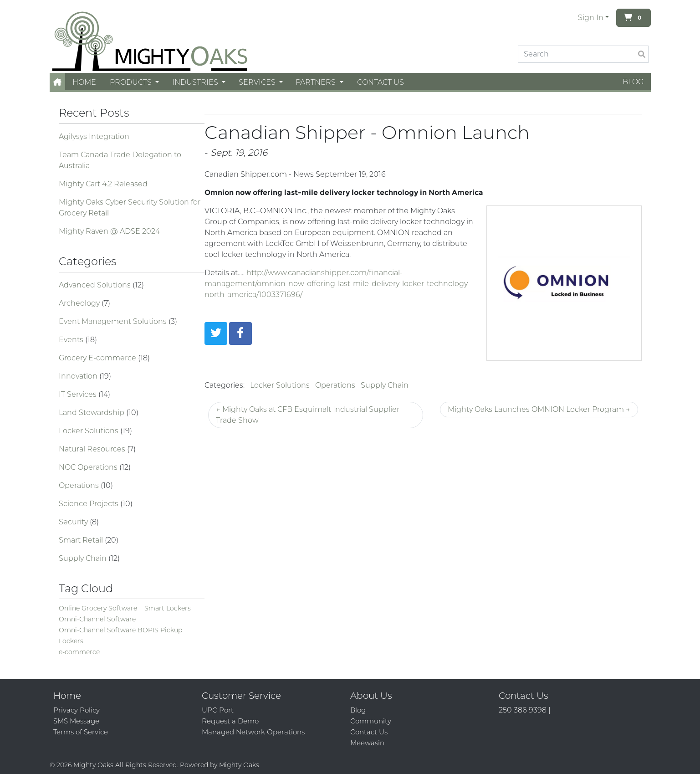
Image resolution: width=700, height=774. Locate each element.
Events (72, 340)
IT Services (79, 394)
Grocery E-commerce (98, 358)
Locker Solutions (89, 431)
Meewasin (367, 743)
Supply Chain (84, 558)
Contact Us (381, 82)
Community (371, 721)
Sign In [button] (591, 18)
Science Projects (89, 504)
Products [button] (132, 82)
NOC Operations (89, 467)
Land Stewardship (92, 413)
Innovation (79, 376)
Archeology (80, 303)
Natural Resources (93, 449)
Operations (80, 485)
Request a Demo (230, 721)
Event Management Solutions (114, 321)
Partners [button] (317, 82)
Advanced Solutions (96, 285)
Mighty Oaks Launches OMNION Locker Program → (539, 409)
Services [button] (258, 82)
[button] (57, 82)
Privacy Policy (77, 710)
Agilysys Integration (94, 136)
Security (74, 522)
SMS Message (76, 721)
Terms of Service (81, 732)
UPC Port (218, 710)
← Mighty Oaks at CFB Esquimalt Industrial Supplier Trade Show (308, 415)
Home (84, 82)
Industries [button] (196, 82)
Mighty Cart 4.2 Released (103, 184)
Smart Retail (82, 540)
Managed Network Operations (253, 732)
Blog (633, 82)
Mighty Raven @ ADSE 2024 (109, 231)
